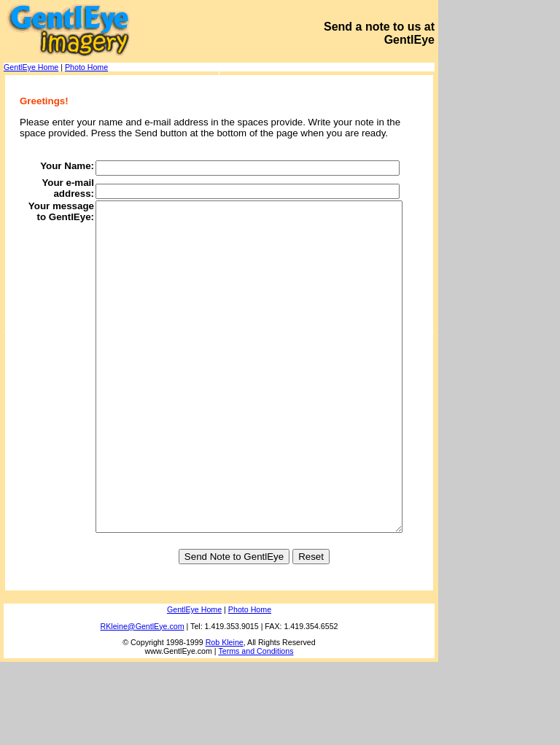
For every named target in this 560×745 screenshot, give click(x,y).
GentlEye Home (31, 67)
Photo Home (86, 67)
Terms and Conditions (256, 734)
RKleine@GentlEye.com (143, 709)
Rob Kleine (225, 725)
